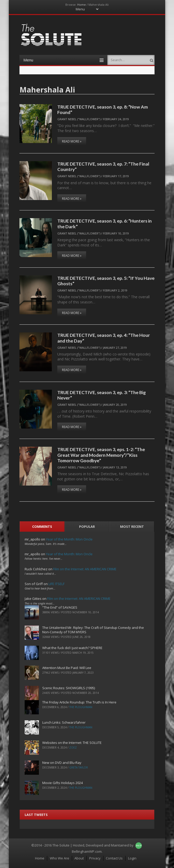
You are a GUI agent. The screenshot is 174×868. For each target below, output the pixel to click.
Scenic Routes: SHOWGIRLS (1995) (69, 688)
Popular (87, 527)
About (79, 858)
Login (132, 858)
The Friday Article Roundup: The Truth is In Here (79, 702)
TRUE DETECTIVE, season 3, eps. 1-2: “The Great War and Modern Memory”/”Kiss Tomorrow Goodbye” (101, 455)
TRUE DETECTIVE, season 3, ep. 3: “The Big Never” (102, 395)
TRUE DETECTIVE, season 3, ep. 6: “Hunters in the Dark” (105, 223)
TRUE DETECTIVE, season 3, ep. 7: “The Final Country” (103, 166)
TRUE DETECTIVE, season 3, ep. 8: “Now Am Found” (103, 109)
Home (82, 5)
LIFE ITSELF (57, 584)
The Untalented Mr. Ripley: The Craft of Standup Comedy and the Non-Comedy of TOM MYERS (93, 630)
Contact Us (114, 858)
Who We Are (60, 858)
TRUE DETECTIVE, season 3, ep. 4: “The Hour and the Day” (104, 338)
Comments (42, 527)
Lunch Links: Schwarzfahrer (64, 722)
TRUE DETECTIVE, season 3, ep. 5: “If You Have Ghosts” (106, 281)
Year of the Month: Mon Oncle (69, 539)
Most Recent (132, 527)
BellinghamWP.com (87, 851)
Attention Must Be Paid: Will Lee (67, 668)
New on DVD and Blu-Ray (62, 763)
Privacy (95, 858)
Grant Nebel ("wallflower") (79, 119)
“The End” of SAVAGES (60, 607)
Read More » (72, 141)
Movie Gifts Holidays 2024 (62, 783)
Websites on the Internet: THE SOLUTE (72, 743)
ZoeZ (73, 748)
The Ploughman (81, 707)
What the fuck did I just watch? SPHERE (72, 648)
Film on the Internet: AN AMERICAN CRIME (85, 569)
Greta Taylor (79, 767)
